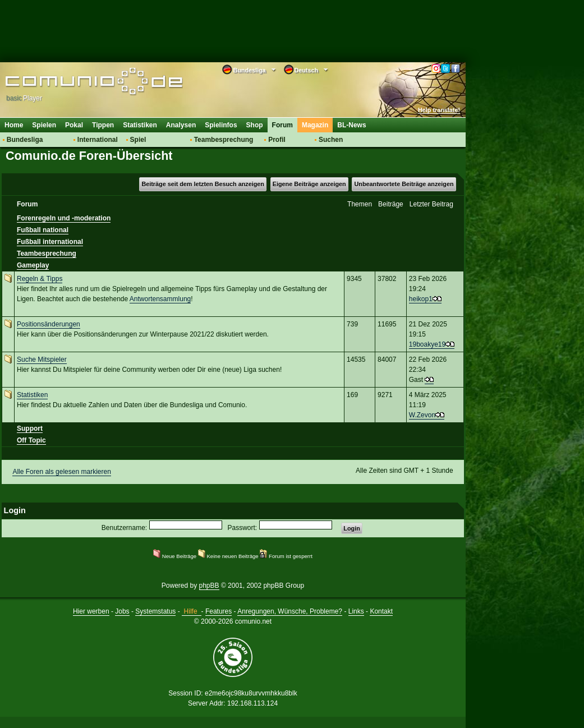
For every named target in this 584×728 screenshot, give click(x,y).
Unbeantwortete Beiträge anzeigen (404, 184)
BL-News (351, 125)
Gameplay (33, 265)
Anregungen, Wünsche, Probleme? (290, 611)
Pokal (74, 125)
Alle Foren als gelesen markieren (61, 472)
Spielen (44, 125)
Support (30, 428)
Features (219, 611)
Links (356, 611)
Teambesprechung (224, 140)
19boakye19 (427, 344)
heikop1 (421, 299)
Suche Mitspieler (42, 360)
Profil (277, 140)
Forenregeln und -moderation (64, 218)
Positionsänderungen (49, 324)
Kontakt (381, 611)
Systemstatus (155, 611)
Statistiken (140, 125)
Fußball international (50, 242)
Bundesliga (25, 140)
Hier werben (91, 611)
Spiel (138, 140)
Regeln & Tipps (40, 279)
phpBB (209, 586)
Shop (255, 125)
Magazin (315, 125)
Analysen (181, 125)
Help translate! (439, 110)
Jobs (122, 611)
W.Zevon (422, 415)
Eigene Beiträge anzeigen (309, 184)
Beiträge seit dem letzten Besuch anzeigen (203, 184)
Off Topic (31, 440)
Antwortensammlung (160, 299)
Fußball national (43, 230)
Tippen (103, 125)
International (98, 140)
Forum (282, 125)
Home (14, 125)
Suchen (331, 140)
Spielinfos (221, 125)
